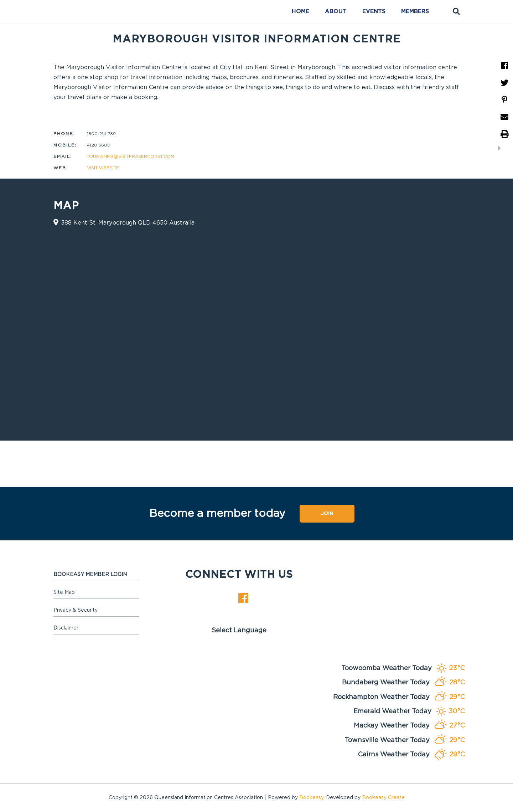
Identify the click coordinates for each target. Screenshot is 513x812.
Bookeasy (311, 798)
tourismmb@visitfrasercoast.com (131, 156)
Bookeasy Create (383, 798)
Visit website (103, 168)
